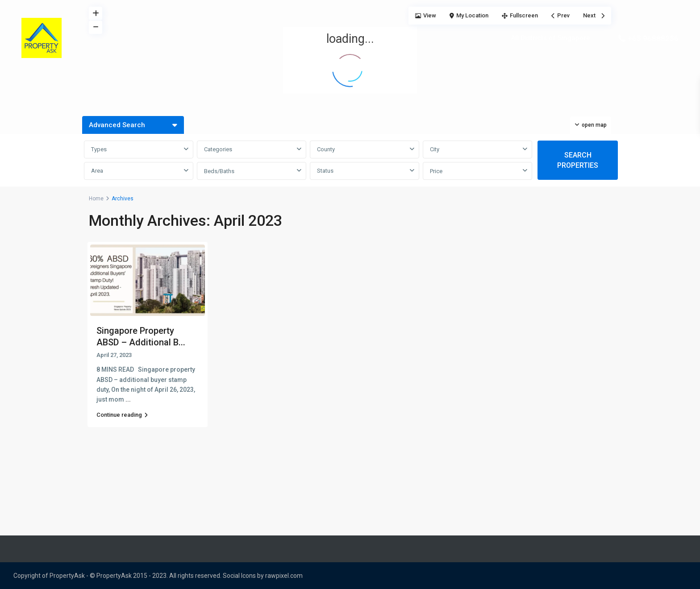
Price (436, 171)
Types (99, 149)
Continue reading (122, 415)
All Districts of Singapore (550, 38)
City (435, 149)
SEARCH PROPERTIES (578, 160)
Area (97, 171)
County (326, 149)
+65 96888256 (653, 38)
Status (325, 171)
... (128, 399)
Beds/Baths (219, 171)
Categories (218, 149)
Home (96, 199)
